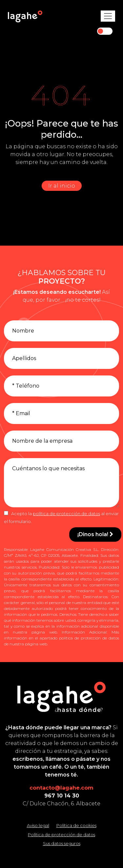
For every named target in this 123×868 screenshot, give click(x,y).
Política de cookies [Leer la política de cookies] (76, 825)
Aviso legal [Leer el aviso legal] (38, 825)
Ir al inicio (62, 186)
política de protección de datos (66, 514)
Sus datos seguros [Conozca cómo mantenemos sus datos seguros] (62, 843)
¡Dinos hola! (95, 534)
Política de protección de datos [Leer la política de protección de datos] (61, 835)
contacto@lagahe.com (61, 788)
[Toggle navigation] (108, 16)
